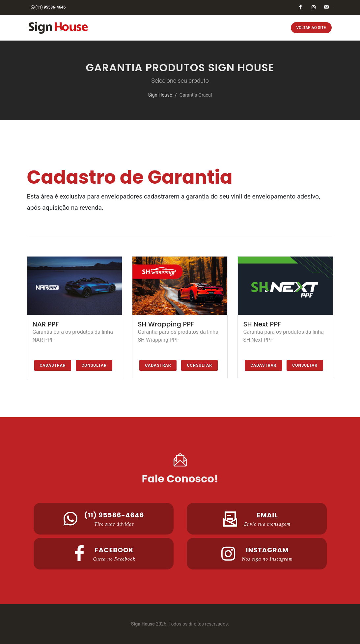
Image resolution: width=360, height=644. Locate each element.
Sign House (160, 95)
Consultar (94, 365)
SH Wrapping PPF (166, 324)
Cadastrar (53, 365)
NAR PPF (46, 324)
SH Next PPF (262, 324)
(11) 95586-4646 (48, 7)
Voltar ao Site (311, 28)
